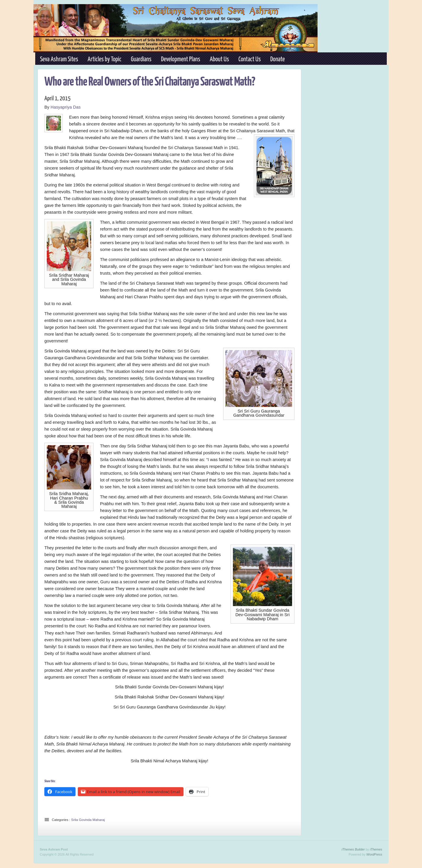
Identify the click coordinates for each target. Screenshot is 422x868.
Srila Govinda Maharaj (88, 820)
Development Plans (181, 59)
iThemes (376, 849)
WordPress (374, 854)
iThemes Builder (353, 849)
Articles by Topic (104, 59)
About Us (219, 59)
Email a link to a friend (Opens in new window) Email (133, 792)
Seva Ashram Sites (59, 59)
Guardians (141, 59)
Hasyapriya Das (66, 107)
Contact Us (250, 59)
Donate (277, 59)
